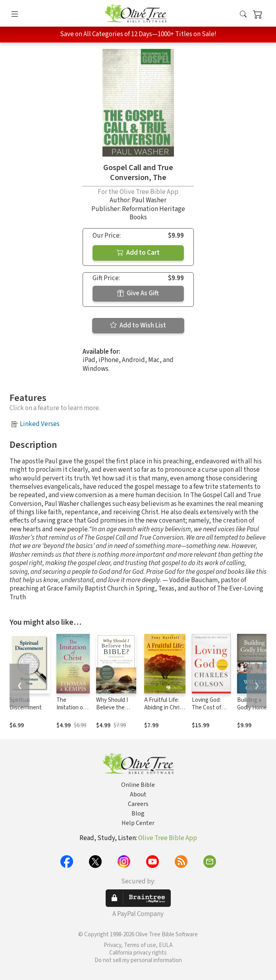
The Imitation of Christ (71, 708)
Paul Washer (149, 200)
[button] (243, 15)
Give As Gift (138, 293)
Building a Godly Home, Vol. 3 (253, 708)
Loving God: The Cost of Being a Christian (207, 711)
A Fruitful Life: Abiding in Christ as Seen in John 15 (164, 711)
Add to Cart (138, 253)
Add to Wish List (138, 325)
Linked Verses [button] (40, 424)
